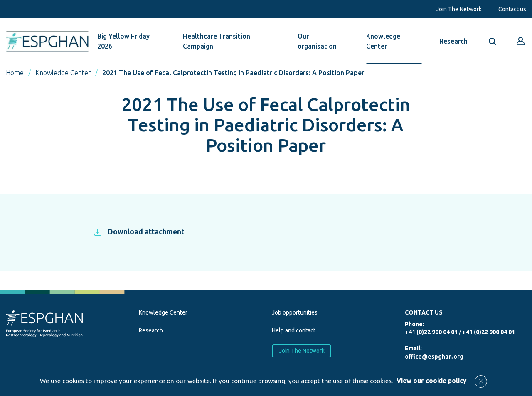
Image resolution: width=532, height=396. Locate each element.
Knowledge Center (383, 41)
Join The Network (459, 9)
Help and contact (294, 330)
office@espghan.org (434, 357)
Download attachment (139, 232)
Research (453, 41)
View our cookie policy (431, 381)
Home (15, 73)
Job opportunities (295, 312)
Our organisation (317, 41)
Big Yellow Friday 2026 (123, 41)
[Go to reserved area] (521, 41)
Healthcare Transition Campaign (217, 41)
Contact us (512, 9)
